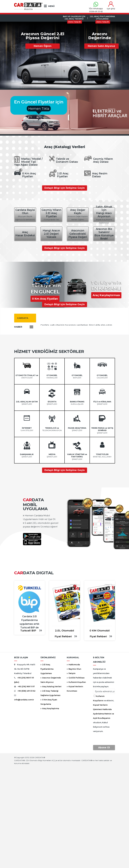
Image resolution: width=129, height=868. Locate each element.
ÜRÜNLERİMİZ (48, 657)
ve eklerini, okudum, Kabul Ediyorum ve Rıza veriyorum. (104, 714)
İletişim (71, 673)
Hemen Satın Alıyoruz (101, 46)
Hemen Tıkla (39, 108)
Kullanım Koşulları (76, 682)
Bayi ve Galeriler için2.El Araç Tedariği (74, 18)
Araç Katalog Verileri (51, 687)
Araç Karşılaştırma (50, 708)
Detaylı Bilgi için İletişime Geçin (65, 188)
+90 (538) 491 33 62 (26, 691)
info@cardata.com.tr (24, 700)
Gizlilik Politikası (76, 678)
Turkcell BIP (28, 631)
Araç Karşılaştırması (106, 295)
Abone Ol (104, 748)
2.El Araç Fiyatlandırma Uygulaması (47, 669)
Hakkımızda (73, 665)
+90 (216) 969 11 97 (26, 687)
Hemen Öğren (43, 46)
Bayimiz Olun (74, 669)
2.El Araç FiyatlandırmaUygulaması (102, 18)
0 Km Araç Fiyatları (45, 299)
